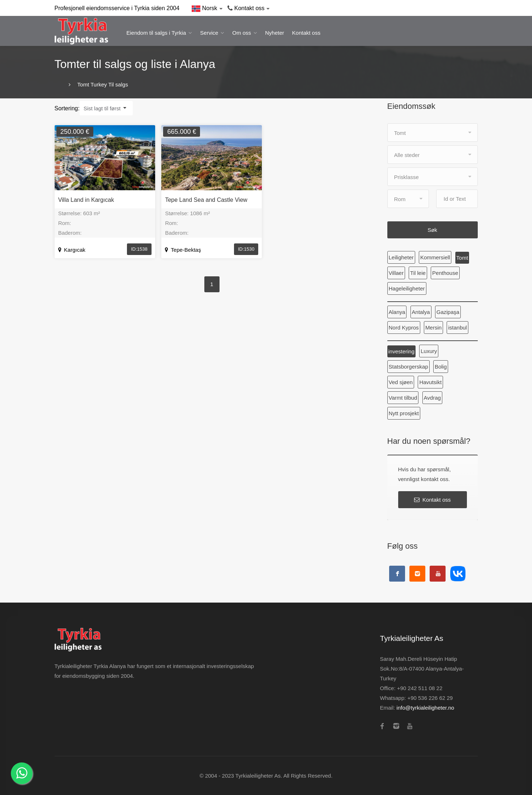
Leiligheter (401, 257)
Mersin (433, 328)
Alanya (397, 312)
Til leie (418, 273)
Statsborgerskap (408, 367)
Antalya (421, 312)
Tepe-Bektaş (183, 250)
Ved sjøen (401, 382)
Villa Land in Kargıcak (86, 200)
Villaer (396, 273)
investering (402, 351)
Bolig (441, 367)
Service (209, 33)
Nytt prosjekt (404, 413)
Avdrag (432, 398)
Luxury (429, 351)
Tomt (462, 258)
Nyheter (275, 33)
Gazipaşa (448, 312)
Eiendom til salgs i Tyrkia (156, 33)
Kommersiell (435, 257)
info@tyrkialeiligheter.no (425, 708)
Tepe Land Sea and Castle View (206, 200)
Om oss (242, 33)
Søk (432, 230)
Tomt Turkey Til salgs (102, 84)
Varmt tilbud (403, 398)
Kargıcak (72, 250)
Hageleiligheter (407, 288)
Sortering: (67, 108)
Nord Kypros (404, 328)
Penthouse (445, 273)
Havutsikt (430, 382)
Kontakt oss (306, 33)
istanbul (457, 328)
